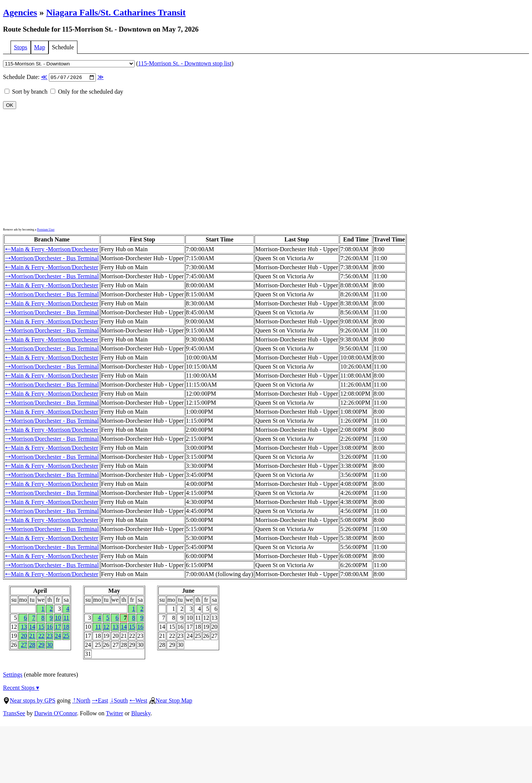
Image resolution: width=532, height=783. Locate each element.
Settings (13, 675)
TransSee (14, 714)
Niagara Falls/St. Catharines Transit (116, 12)
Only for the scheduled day (87, 92)
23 (50, 637)
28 (32, 646)
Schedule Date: (53, 78)
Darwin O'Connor (56, 714)
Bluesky (141, 714)
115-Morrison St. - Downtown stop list (185, 63)
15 (41, 627)
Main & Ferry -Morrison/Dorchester (52, 250)
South (119, 701)
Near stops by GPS (29, 701)
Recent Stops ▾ (21, 688)
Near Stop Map (171, 701)
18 (66, 627)
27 (24, 646)
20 (24, 637)
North (81, 701)
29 (41, 646)
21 (32, 637)
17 (58, 627)
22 (41, 637)
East (100, 701)
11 (66, 618)
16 (50, 627)
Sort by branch (26, 92)
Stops (21, 47)
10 (58, 618)
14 (32, 627)
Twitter (115, 714)
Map (40, 47)
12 (106, 627)
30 (50, 646)
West (138, 701)
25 (66, 637)
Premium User (45, 230)
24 (58, 637)
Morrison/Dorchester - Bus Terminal (52, 259)
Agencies (20, 12)
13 (24, 627)
